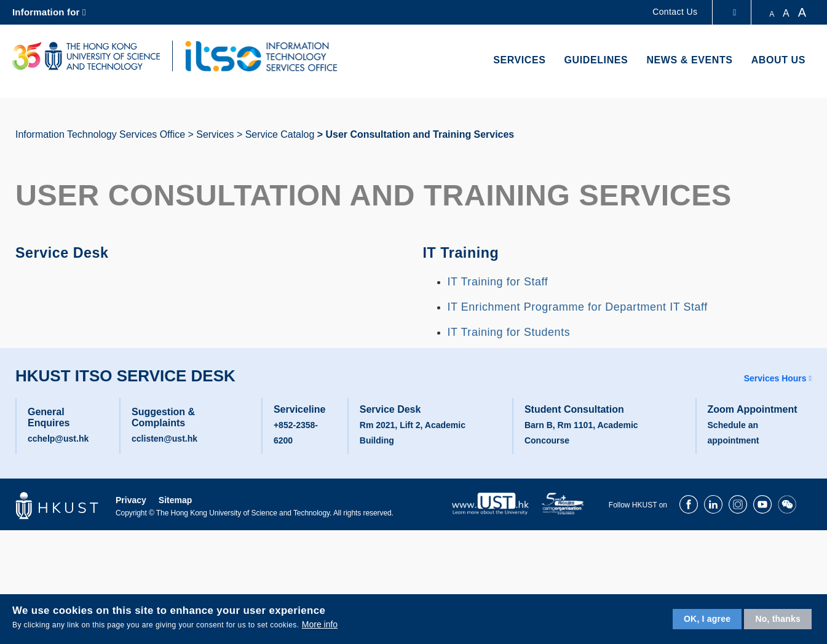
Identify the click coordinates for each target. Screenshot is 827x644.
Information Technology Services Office (100, 134)
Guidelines (596, 60)
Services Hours (775, 378)
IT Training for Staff (498, 282)
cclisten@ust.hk (164, 439)
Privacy (131, 500)
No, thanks (778, 619)
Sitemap (175, 500)
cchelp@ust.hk (58, 439)
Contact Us (675, 12)
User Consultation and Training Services (420, 134)
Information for (46, 12)
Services (519, 60)
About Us (778, 60)
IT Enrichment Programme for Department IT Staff (578, 307)
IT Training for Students (509, 332)
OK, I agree (707, 619)
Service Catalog (280, 134)
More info (320, 624)
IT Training (464, 252)
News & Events (689, 60)
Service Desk (65, 252)
